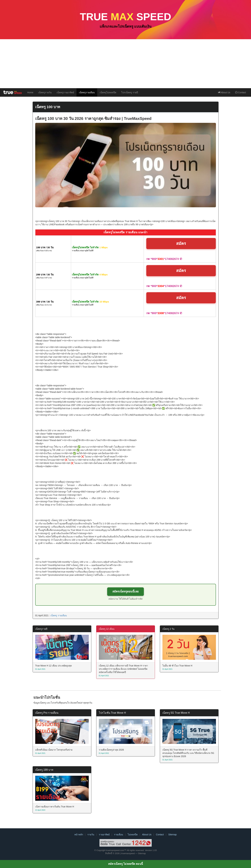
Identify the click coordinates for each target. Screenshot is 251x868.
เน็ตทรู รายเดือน (59, 615)
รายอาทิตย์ (104, 835)
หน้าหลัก (79, 835)
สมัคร (181, 243)
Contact (241, 92)
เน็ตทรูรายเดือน (87, 92)
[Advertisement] (126, 64)
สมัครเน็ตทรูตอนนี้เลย (125, 592)
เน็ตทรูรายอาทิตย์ (65, 92)
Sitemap (172, 835)
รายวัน (91, 835)
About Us (224, 92)
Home (30, 92)
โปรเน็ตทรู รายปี (130, 92)
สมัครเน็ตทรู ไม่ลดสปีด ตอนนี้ (126, 864)
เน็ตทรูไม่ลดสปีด (108, 92)
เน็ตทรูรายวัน (45, 92)
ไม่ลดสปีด (133, 835)
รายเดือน (119, 835)
